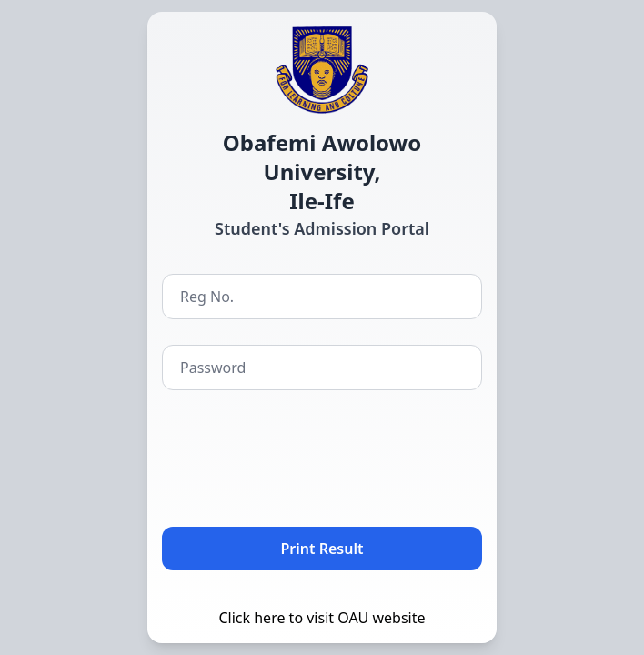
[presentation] (300, 455)
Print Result (322, 549)
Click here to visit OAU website (322, 618)
